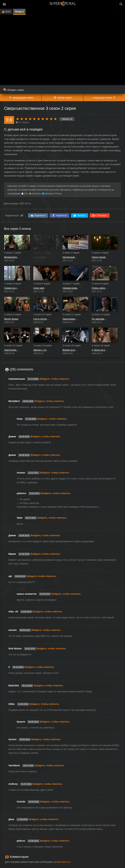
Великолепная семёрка (12, 257)
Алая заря (39, 288)
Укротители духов (12, 350)
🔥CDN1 (6, 12)
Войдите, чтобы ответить (54, 379)
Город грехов (99, 257)
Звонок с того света (41, 350)
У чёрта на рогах (100, 350)
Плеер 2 (19, 12)
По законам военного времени (100, 319)
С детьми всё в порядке (41, 257)
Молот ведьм (11, 319)
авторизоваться (62, 862)
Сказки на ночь (12, 288)
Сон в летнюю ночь (41, 319)
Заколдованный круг (70, 319)
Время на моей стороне (70, 350)
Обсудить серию (13, 90)
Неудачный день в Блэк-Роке (70, 257)
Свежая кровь (70, 288)
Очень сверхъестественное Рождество (100, 288)
